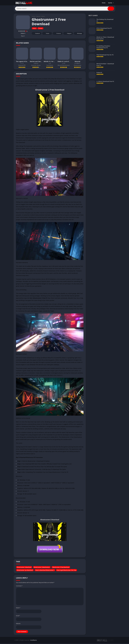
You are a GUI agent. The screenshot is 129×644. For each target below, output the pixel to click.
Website (18, 624)
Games (110, 3)
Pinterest (57, 34)
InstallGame (33, 641)
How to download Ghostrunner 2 (45, 571)
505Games (74, 154)
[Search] (65, 9)
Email (18, 616)
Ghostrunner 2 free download (61, 568)
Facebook (36, 34)
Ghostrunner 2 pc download (25, 571)
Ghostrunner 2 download (24, 568)
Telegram (68, 34)
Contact (40, 29)
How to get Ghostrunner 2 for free (66, 571)
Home (104, 3)
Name (18, 608)
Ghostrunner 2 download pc (42, 568)
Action (43, 17)
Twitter (46, 34)
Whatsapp (78, 34)
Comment (19, 587)
